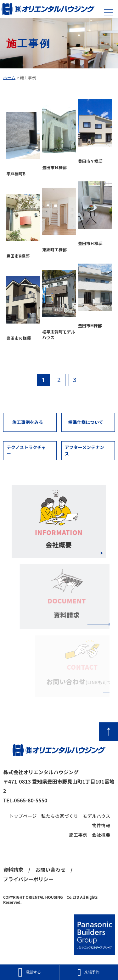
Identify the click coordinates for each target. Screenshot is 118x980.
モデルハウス (97, 816)
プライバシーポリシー (28, 879)
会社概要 (101, 835)
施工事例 (78, 835)
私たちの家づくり (60, 816)
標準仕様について (86, 422)
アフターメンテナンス (84, 450)
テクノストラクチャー (26, 450)
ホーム (9, 78)
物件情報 (101, 825)
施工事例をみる (28, 422)
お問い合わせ (50, 870)
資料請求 (13, 870)
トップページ (23, 816)
